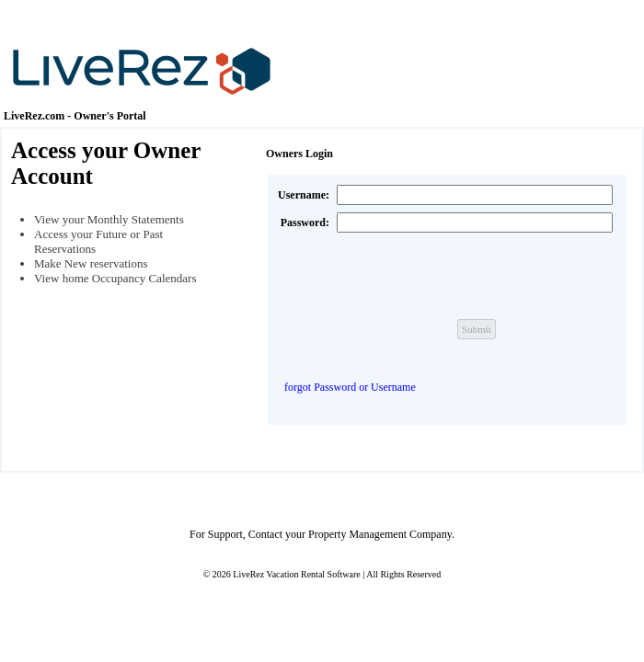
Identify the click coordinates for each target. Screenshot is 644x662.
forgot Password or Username (350, 387)
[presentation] (477, 276)
